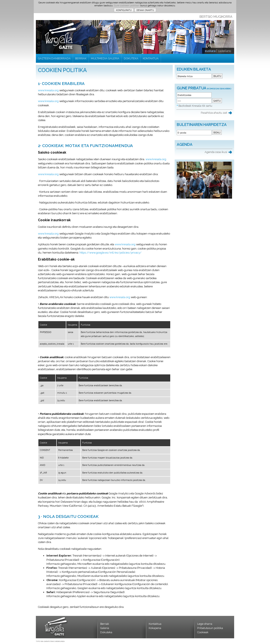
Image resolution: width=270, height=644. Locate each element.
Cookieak (203, 632)
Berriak (105, 624)
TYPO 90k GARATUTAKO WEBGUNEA (50, 641)
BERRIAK (81, 58)
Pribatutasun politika (210, 628)
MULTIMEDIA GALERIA (105, 58)
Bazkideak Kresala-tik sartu (195, 106)
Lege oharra (205, 624)
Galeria (105, 628)
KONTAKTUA (151, 58)
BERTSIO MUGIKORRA (216, 17)
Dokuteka (106, 632)
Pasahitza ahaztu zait (214, 113)
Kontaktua (155, 624)
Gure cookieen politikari (127, 5)
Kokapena (155, 628)
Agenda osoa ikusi (216, 152)
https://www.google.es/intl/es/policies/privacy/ (111, 253)
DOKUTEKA (131, 58)
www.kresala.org (48, 90)
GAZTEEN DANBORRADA (54, 58)
